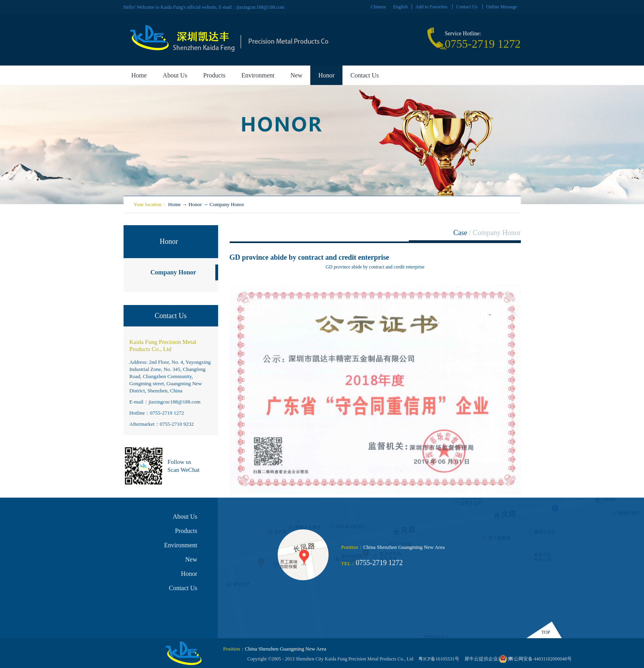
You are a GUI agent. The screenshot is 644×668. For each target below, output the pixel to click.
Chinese (378, 7)
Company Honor (227, 204)
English (401, 7)
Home (139, 75)
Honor (195, 204)
